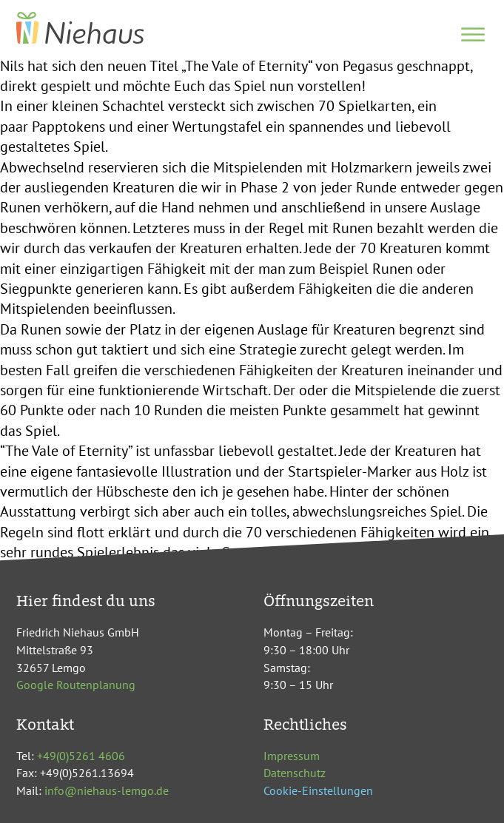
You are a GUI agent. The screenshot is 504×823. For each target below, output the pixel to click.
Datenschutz (295, 773)
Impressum (292, 756)
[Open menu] (473, 35)
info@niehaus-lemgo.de (107, 790)
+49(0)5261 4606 (81, 756)
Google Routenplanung (76, 685)
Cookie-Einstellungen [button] (318, 790)
